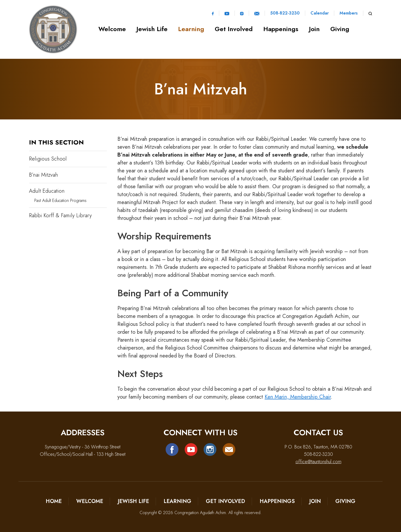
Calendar (320, 13)
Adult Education (47, 191)
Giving (340, 29)
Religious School (48, 159)
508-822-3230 (285, 13)
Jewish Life (152, 29)
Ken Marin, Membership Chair (298, 397)
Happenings (281, 29)
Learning (191, 29)
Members (349, 13)
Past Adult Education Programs (60, 200)
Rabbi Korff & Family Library (60, 216)
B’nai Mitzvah (44, 175)
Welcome (112, 29)
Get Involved (234, 29)
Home (54, 501)
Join (314, 29)
